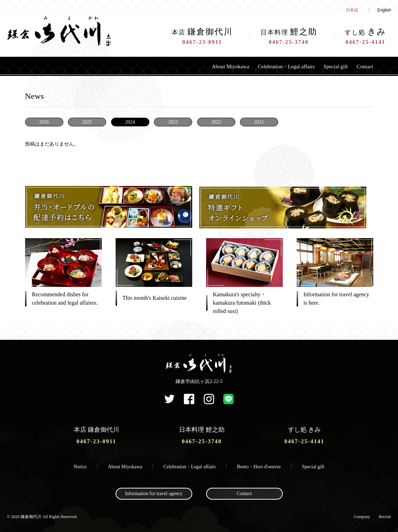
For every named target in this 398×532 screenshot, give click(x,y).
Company (362, 515)
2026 (44, 122)
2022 (216, 122)
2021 (259, 122)
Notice (80, 465)
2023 (173, 122)
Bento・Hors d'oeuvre (259, 465)
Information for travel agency (154, 492)
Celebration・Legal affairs (274, 66)
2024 (130, 122)
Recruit (385, 515)
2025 (87, 122)
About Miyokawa (209, 66)
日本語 (352, 10)
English (384, 10)
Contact (364, 66)
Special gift (330, 66)
